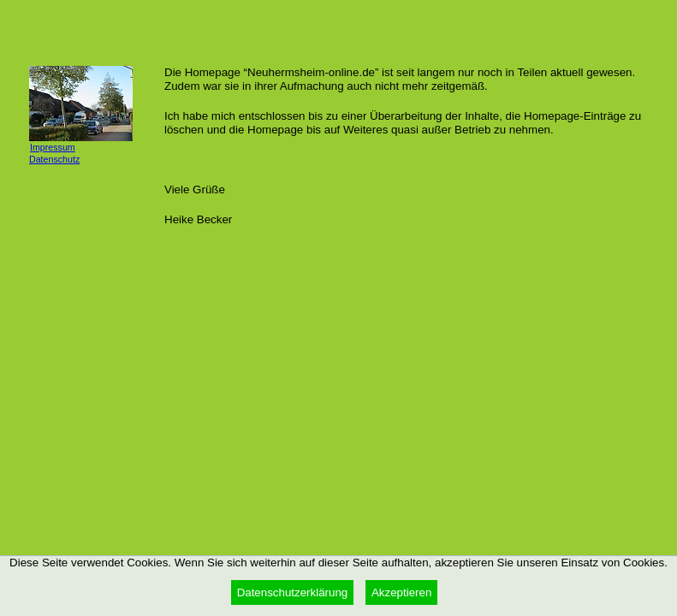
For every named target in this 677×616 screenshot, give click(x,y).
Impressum (53, 147)
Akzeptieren (401, 592)
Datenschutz (54, 159)
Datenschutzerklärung (293, 592)
